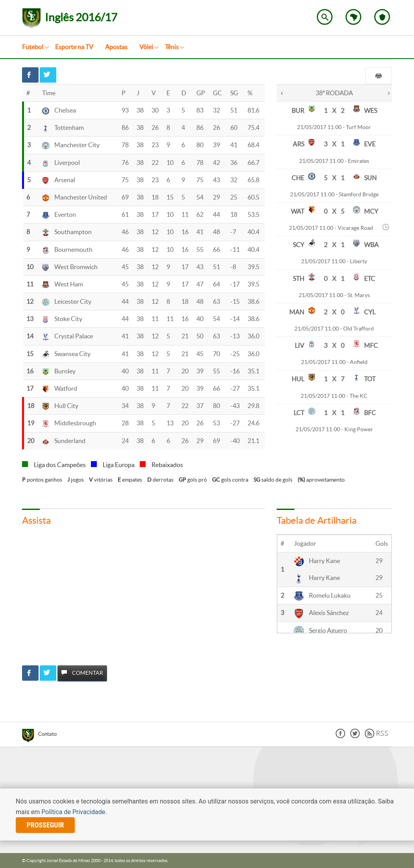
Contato (47, 734)
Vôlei (146, 47)
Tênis (172, 47)
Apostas (116, 47)
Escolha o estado (353, 17)
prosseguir (45, 825)
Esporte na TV (74, 47)
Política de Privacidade (73, 812)
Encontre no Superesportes (325, 17)
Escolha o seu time (382, 17)
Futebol (33, 47)
